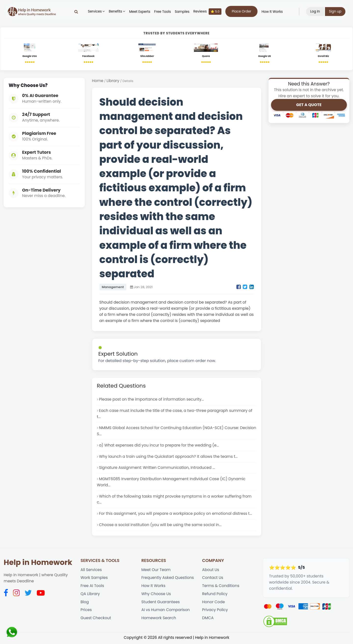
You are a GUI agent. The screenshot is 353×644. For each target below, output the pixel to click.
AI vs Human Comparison (166, 612)
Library (113, 81)
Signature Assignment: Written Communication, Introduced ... (157, 469)
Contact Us (213, 579)
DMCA (208, 620)
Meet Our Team (156, 571)
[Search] (76, 12)
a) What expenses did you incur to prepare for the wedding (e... (159, 446)
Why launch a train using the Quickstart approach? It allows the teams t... (169, 457)
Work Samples (94, 579)
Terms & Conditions (221, 587)
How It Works (272, 12)
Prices (86, 612)
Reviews (207, 12)
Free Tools (163, 12)
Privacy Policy (215, 612)
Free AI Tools (92, 587)
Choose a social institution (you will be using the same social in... (161, 526)
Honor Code (213, 604)
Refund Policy (215, 595)
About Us (211, 571)
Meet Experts (140, 12)
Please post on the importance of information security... (152, 400)
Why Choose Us (156, 595)
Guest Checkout (96, 620)
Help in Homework (38, 564)
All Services (91, 571)
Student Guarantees (161, 604)
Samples (182, 12)
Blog (85, 604)
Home (98, 81)
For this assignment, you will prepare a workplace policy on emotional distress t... (176, 515)
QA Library (90, 595)
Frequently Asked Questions (168, 579)
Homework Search (159, 620)
